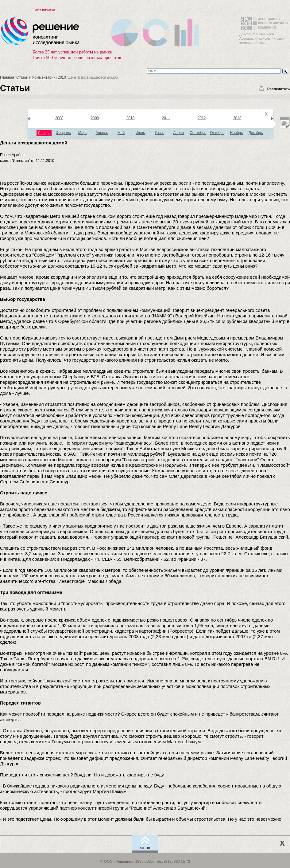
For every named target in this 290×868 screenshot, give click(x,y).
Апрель (102, 133)
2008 (59, 118)
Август (179, 133)
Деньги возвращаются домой (34, 143)
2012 (202, 118)
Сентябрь (198, 133)
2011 (166, 118)
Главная (7, 77)
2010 (62, 77)
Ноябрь (237, 133)
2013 (237, 118)
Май (121, 133)
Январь (44, 133)
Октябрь (217, 133)
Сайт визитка (44, 10)
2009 (95, 118)
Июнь (140, 133)
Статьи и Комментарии (36, 77)
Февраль (63, 133)
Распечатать (279, 89)
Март (83, 133)
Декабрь (256, 133)
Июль (159, 133)
